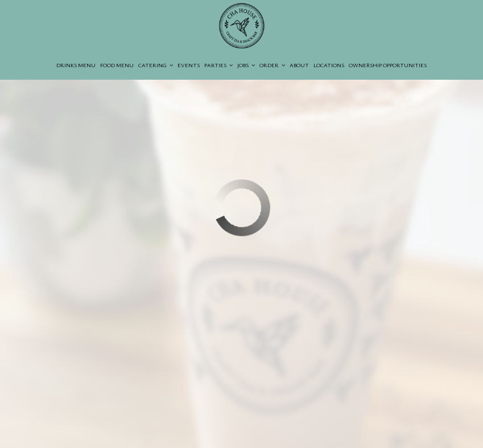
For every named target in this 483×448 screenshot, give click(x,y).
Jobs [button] (246, 65)
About (299, 65)
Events (189, 65)
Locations (329, 65)
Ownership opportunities (388, 65)
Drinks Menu (76, 65)
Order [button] (272, 65)
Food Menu (117, 65)
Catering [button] (156, 65)
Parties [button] (218, 65)
